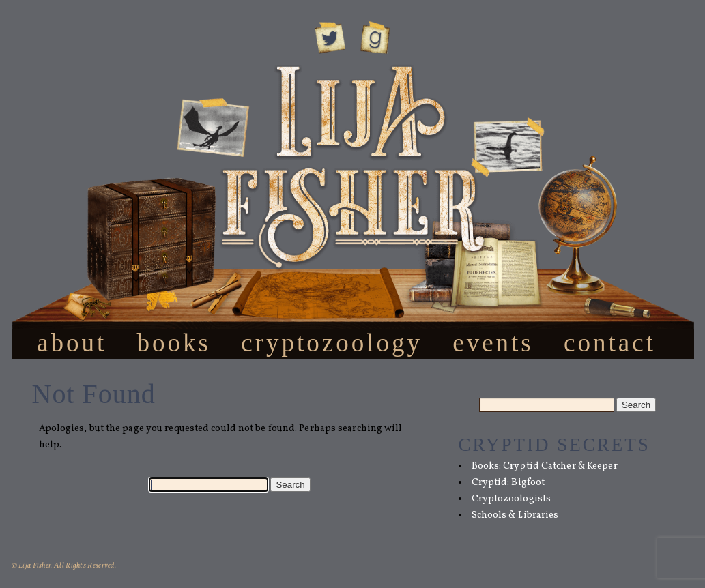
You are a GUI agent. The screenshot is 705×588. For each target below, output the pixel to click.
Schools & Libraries (515, 515)
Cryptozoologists (512, 499)
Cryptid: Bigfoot (508, 483)
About (72, 342)
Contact (610, 342)
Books (174, 342)
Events (493, 342)
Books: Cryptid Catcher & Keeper (545, 466)
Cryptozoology (332, 342)
